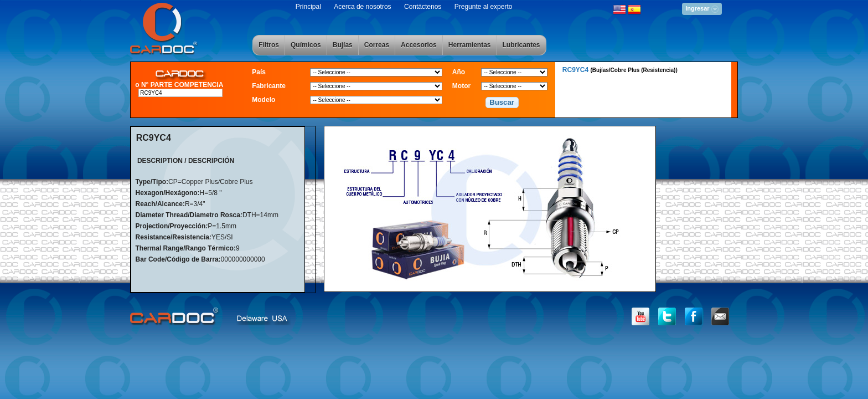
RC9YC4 (620, 70)
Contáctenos (423, 7)
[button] (502, 103)
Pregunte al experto (484, 7)
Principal (308, 7)
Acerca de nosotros (362, 7)
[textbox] (180, 93)
